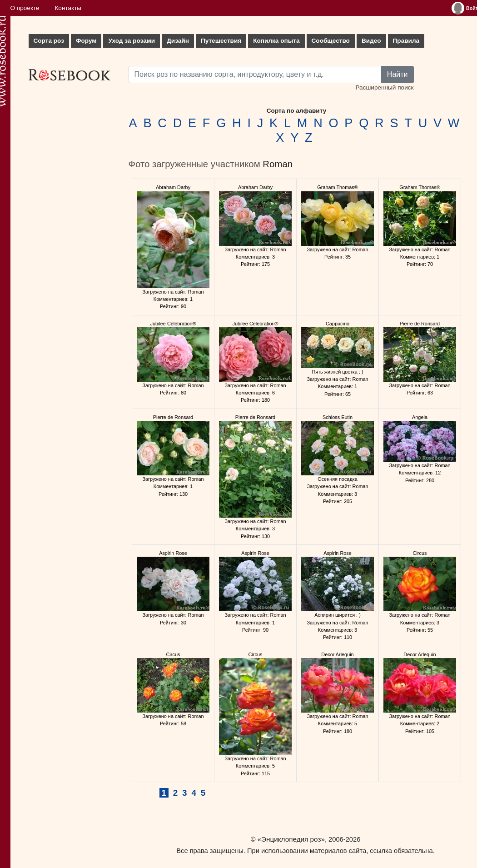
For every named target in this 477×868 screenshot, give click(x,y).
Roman (278, 164)
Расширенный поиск (384, 87)
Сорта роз (49, 41)
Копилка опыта (276, 41)
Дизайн (178, 41)
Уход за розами (132, 41)
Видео (371, 41)
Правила (406, 41)
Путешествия (221, 41)
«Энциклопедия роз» (291, 839)
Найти (397, 74)
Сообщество (331, 41)
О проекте (25, 8)
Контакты (68, 8)
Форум (86, 41)
